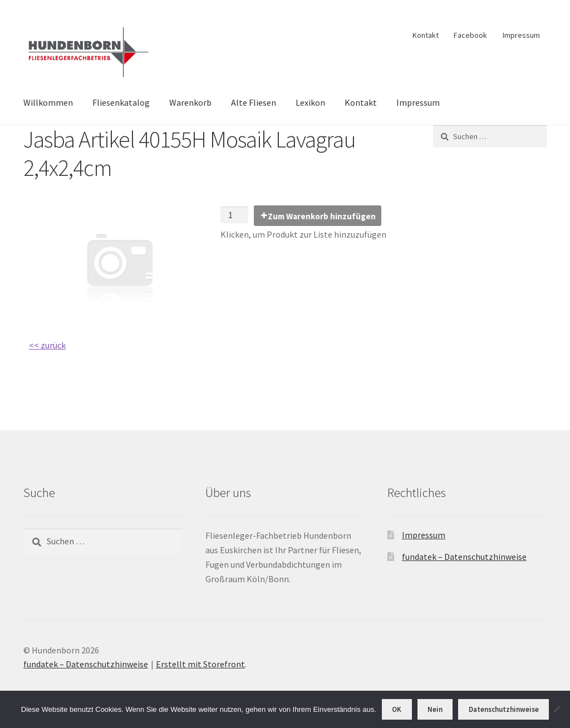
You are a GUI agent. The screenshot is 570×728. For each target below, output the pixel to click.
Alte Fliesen (254, 102)
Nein (435, 709)
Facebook (470, 35)
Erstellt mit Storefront (200, 664)
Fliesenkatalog (121, 102)
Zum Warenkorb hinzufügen (322, 216)
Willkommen (48, 102)
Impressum (521, 35)
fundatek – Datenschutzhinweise (464, 557)
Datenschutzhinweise (504, 709)
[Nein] (556, 709)
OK (397, 709)
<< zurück (47, 345)
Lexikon (310, 102)
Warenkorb (190, 102)
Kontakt (426, 35)
